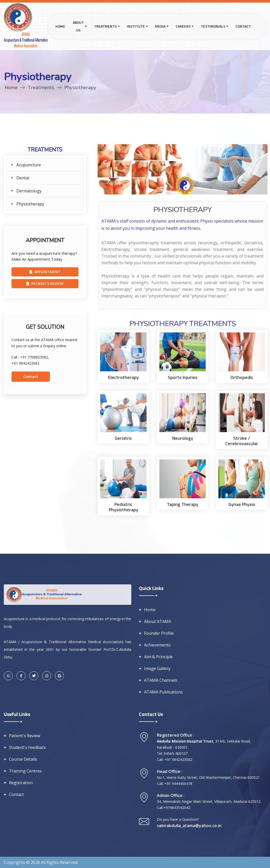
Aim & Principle (158, 657)
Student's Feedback (27, 747)
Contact (243, 26)
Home (60, 26)
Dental (23, 178)
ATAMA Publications (163, 692)
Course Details (23, 759)
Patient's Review (25, 736)
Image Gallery (157, 668)
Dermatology (29, 191)
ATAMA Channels (161, 680)
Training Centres (25, 771)
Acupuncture (29, 165)
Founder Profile (159, 633)
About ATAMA (158, 621)
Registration (21, 783)
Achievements (157, 645)
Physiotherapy (30, 204)
